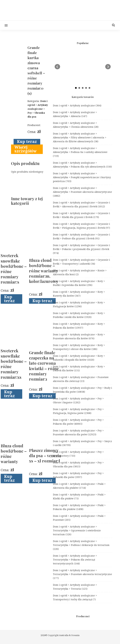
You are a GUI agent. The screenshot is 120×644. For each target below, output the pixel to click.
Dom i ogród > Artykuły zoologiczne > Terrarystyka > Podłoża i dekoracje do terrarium (81, 545)
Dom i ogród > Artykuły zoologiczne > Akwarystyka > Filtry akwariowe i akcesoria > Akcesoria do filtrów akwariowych (80, 138)
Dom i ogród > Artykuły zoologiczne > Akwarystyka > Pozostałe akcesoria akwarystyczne (82, 192)
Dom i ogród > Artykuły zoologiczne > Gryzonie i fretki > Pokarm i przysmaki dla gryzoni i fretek (81, 249)
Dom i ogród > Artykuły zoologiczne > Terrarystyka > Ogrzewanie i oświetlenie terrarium (77, 531)
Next (108, 67)
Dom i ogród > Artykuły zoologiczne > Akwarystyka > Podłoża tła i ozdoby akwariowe (80, 152)
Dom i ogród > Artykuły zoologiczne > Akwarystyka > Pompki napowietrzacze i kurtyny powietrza (82, 177)
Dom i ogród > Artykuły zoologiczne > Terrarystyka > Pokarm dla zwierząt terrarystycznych (75, 560)
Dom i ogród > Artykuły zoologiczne (77, 106)
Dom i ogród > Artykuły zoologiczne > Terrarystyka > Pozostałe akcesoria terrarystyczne (82, 574)
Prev (57, 67)
